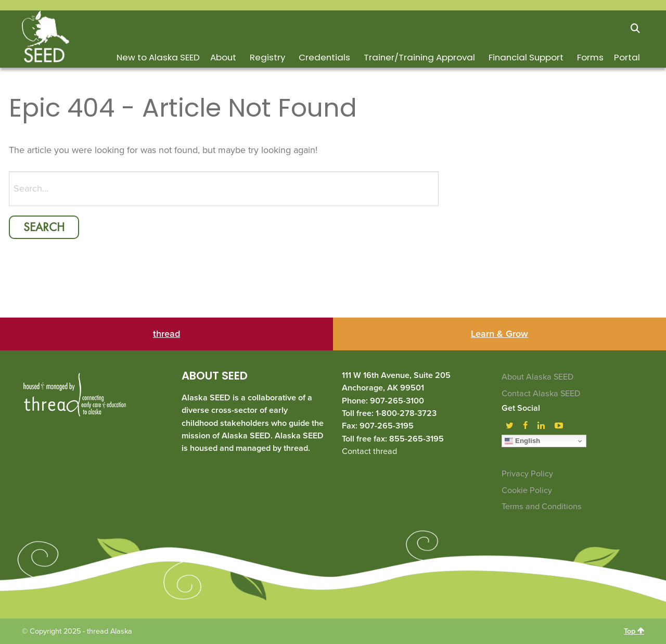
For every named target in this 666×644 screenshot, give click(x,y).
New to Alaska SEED (158, 57)
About (223, 57)
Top (634, 631)
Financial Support (526, 57)
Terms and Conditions (542, 507)
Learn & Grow (499, 334)
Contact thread (369, 451)
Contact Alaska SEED (541, 394)
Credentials (324, 57)
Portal (627, 57)
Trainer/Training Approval (419, 57)
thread (166, 334)
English (522, 441)
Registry (267, 57)
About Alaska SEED (537, 377)
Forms (590, 57)
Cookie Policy (527, 490)
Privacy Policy (527, 474)
